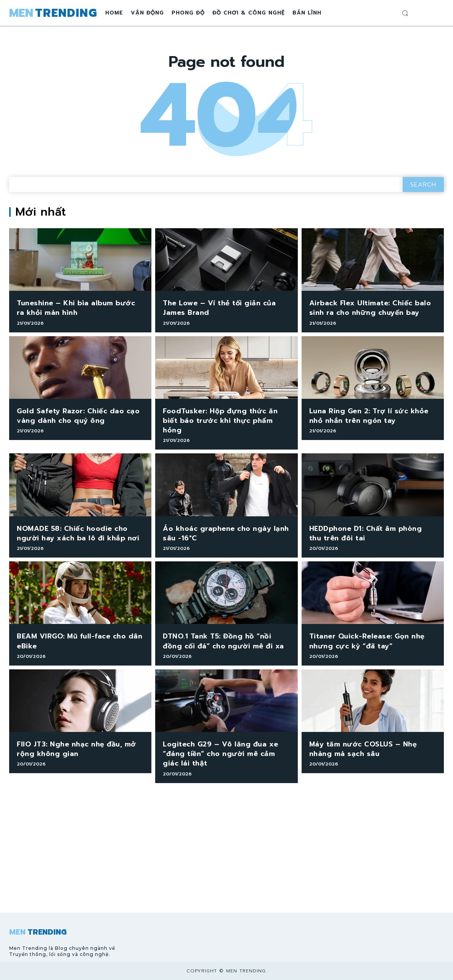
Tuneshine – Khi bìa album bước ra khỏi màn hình (76, 308)
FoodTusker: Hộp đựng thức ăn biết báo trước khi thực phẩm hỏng (220, 421)
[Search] (423, 185)
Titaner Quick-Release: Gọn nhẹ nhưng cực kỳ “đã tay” (367, 641)
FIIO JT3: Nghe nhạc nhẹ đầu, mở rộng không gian (76, 749)
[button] (405, 13)
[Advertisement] (226, 856)
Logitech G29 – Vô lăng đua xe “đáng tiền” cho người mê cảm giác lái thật (221, 754)
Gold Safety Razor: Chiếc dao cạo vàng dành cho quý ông (78, 416)
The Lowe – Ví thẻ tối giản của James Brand (219, 308)
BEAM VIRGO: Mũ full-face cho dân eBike (80, 641)
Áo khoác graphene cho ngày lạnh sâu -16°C (226, 533)
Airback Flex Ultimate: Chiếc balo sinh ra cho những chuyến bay (370, 308)
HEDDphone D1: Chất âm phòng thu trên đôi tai (366, 533)
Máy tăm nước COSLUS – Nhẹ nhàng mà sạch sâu (363, 749)
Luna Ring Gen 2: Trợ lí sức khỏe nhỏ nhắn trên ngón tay (369, 416)
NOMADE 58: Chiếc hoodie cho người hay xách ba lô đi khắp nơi (78, 533)
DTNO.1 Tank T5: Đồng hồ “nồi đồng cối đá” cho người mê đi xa (223, 641)
